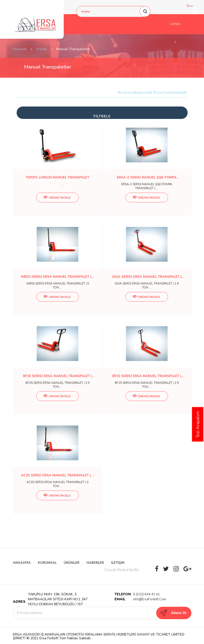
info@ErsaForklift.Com (150, 599)
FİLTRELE (102, 116)
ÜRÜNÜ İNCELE (57, 198)
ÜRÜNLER (72, 563)
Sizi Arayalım (198, 424)
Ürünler (41, 49)
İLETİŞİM (175, 24)
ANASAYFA (22, 563)
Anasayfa (20, 49)
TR (189, 6)
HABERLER (95, 563)
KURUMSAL (47, 563)
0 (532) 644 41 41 (146, 594)
